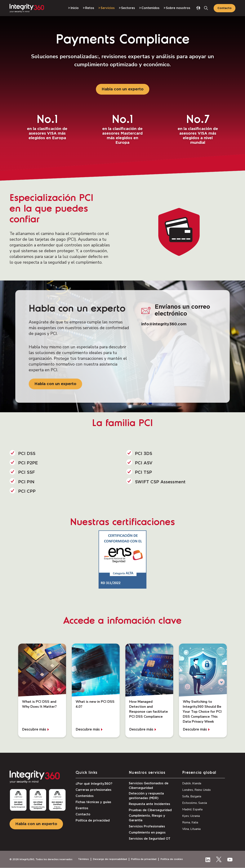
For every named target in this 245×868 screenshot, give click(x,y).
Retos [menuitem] (90, 8)
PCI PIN (26, 482)
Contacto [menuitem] (83, 814)
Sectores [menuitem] (128, 8)
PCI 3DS (144, 454)
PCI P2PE (28, 463)
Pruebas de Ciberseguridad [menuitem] (150, 810)
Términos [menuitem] (83, 859)
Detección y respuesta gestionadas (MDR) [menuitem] (146, 796)
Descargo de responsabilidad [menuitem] (110, 859)
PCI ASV (144, 463)
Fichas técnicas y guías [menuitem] (93, 802)
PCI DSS (27, 454)
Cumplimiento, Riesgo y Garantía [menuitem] (147, 818)
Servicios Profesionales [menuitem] (147, 826)
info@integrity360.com (164, 324)
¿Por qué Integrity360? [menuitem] (94, 784)
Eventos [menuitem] (82, 808)
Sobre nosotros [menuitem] (178, 8)
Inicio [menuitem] (75, 8)
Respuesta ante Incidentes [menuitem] (149, 804)
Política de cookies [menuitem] (172, 859)
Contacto (225, 8)
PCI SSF (27, 472)
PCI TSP (143, 472)
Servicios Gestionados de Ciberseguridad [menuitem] (149, 786)
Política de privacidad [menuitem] (93, 821)
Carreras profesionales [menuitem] (94, 790)
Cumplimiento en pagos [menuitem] (147, 833)
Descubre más (34, 729)
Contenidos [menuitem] (150, 8)
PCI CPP (27, 491)
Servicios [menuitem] (108, 8)
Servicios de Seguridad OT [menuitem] (150, 839)
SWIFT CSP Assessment (160, 482)
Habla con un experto (123, 89)
